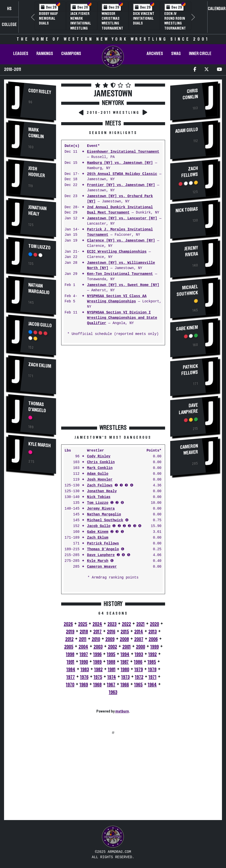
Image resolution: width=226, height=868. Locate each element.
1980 (125, 670)
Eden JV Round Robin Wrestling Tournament (175, 21)
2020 (154, 624)
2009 (110, 639)
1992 (153, 654)
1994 (125, 654)
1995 (111, 654)
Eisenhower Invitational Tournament (123, 152)
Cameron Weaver (102, 567)
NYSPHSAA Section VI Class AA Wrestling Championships (117, 299)
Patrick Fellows (103, 544)
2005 (69, 647)
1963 (113, 692)
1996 (97, 654)
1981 (112, 670)
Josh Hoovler (37, 172)
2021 (140, 624)
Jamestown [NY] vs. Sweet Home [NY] (123, 285)
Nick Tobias (99, 497)
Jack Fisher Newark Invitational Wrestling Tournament (81, 23)
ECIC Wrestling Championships (117, 252)
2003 (98, 647)
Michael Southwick (105, 520)
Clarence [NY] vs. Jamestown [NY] (121, 241)
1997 (84, 654)
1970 (70, 685)
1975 (98, 677)
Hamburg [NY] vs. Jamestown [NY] (120, 163)
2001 (127, 647)
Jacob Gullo (40, 325)
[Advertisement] (32, 564)
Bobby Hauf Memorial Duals (49, 18)
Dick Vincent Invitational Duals (144, 18)
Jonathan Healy (37, 211)
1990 (84, 662)
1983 (85, 670)
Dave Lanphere (101, 555)
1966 (125, 685)
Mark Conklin (36, 133)
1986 (138, 662)
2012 (69, 639)
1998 (70, 654)
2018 (84, 632)
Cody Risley (40, 92)
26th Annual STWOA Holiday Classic (122, 174)
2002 (112, 647)
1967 (111, 685)
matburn (122, 711)
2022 (126, 624)
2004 (83, 647)
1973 (126, 677)
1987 (125, 662)
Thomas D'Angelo (37, 407)
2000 (141, 647)
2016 (111, 632)
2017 (97, 632)
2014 (139, 632)
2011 (83, 639)
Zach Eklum (40, 365)
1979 (139, 670)
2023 (112, 624)
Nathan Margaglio (39, 289)
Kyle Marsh (40, 444)
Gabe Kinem (98, 532)
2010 (96, 639)
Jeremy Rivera (101, 509)
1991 (71, 662)
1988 (111, 662)
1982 (98, 670)
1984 (71, 670)
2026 (68, 624)
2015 (125, 632)
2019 (70, 632)
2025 (83, 624)
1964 (152, 685)
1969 (84, 685)
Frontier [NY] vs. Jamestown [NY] (121, 185)
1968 (97, 685)
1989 (97, 662)
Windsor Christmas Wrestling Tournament (112, 21)
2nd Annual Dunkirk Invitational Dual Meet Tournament (120, 210)
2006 (153, 639)
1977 (71, 677)
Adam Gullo (98, 474)
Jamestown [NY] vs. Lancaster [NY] (122, 218)
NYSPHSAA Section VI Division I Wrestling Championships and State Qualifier (122, 318)
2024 (97, 624)
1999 (155, 647)
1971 (153, 677)
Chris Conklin (101, 462)
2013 (153, 632)
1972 (139, 677)
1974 (112, 677)
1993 (139, 654)
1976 (84, 677)
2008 (124, 639)
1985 (152, 662)
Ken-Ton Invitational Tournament (120, 274)
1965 (138, 685)
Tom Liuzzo (39, 247)
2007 (139, 639)
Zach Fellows (100, 485)
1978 (152, 670)
